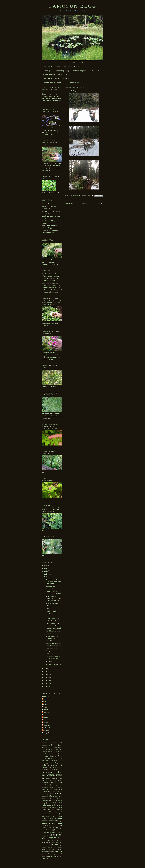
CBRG (48, 778)
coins (54, 778)
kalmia (44, 798)
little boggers (47, 805)
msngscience (47, 733)
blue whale (55, 752)
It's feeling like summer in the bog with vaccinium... (54, 598)
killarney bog (55, 798)
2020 (46, 565)
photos (52, 819)
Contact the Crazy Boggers (78, 63)
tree (51, 852)
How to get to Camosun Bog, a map (56, 71)
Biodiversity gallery (80, 71)
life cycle (58, 803)
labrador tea (46, 801)
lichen (50, 803)
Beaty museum (53, 747)
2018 (46, 571)
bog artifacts (50, 756)
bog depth (54, 761)
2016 (46, 669)
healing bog (56, 785)
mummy (57, 810)
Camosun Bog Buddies (71, 67)
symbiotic (52, 849)
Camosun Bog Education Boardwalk (57, 79)
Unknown (46, 723)
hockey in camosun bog (52, 792)
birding (50, 750)
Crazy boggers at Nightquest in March (52, 638)
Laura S (45, 710)
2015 (46, 672)
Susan (45, 720)
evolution (54, 783)
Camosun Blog (73, 6)
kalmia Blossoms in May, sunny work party (53, 606)
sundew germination (48, 847)
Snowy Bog (50, 661)
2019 (46, 568)
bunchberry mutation (50, 770)
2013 (46, 678)
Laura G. (46, 707)
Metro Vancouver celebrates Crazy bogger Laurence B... (54, 626)
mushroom (45, 812)
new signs (45, 814)
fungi (47, 785)
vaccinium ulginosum (53, 854)
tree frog (58, 851)
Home (45, 63)
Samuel (45, 717)
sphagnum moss (55, 838)
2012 (46, 680)
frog (61, 782)
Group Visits (95, 71)
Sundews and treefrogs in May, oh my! (54, 613)
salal (53, 832)
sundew (55, 845)
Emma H (46, 697)
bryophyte (57, 765)
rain (61, 830)
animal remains (50, 743)
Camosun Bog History (51, 67)
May (48, 577)
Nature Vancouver (49, 204)
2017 (46, 574)
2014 (46, 675)
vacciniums (46, 856)
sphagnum (56, 835)
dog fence (49, 780)
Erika (44, 699)
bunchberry (56, 767)
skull (44, 835)
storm (54, 843)
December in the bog (53, 664)
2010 (46, 686)
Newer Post (69, 203)
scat (59, 832)
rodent (46, 832)
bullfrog (45, 767)
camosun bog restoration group (52, 773)
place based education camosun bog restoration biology (52, 825)
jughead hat (56, 796)
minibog (53, 807)
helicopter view (48, 787)
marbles (44, 807)
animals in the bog (49, 745)
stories (45, 842)
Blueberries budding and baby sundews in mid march (53, 646)
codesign (46, 730)
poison (50, 830)
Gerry (45, 704)
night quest (54, 814)
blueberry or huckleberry (52, 754)
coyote (60, 778)
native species (56, 812)
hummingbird (46, 794)
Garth (45, 702)
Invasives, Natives (58, 63)
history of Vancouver (56, 789)
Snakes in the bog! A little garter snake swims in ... (53, 581)
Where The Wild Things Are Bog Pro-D (58, 75)
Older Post (99, 203)
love (59, 805)
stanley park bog (53, 840)
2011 (46, 683)
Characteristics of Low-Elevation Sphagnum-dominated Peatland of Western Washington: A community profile (52, 288)
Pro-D (56, 830)
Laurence (46, 712)
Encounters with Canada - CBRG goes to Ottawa (61, 83)
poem (44, 830)
